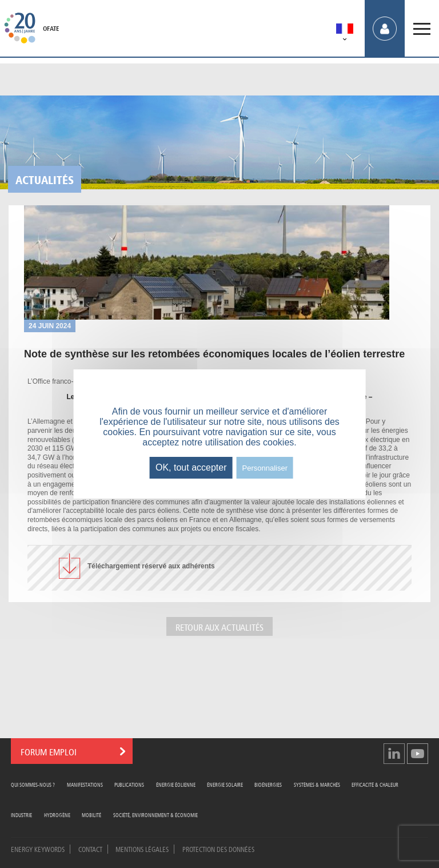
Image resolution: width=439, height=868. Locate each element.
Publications (129, 784)
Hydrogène (57, 815)
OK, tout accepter (191, 467)
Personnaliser (265, 468)
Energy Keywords (38, 849)
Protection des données (218, 849)
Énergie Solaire (225, 784)
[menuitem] (345, 31)
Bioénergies (268, 784)
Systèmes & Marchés (317, 784)
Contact (90, 849)
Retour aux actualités (219, 626)
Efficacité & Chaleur (375, 784)
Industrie (21, 815)
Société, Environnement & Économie (155, 815)
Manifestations (85, 784)
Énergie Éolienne (176, 784)
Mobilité (91, 815)
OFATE (51, 29)
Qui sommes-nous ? (33, 784)
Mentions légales (142, 849)
